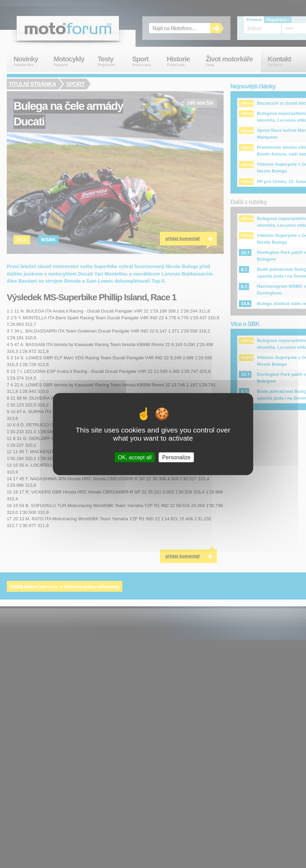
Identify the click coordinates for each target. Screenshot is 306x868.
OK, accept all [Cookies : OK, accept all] (135, 457)
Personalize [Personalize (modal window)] (177, 457)
